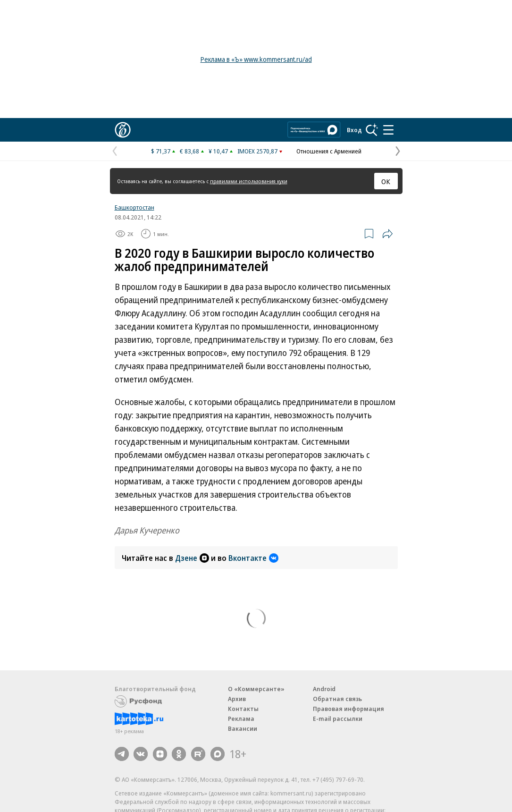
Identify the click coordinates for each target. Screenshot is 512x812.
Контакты (243, 709)
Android (324, 689)
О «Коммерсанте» (256, 689)
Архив (237, 699)
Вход (354, 130)
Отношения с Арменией (329, 151)
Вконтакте (253, 558)
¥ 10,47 (218, 151)
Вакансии (243, 728)
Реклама (241, 719)
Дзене (192, 558)
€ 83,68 (189, 151)
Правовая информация (348, 709)
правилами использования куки (249, 181)
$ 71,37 (161, 151)
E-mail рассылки (338, 719)
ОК (386, 181)
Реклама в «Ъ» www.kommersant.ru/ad (256, 59)
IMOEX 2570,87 (257, 151)
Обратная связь (337, 699)
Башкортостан (134, 207)
